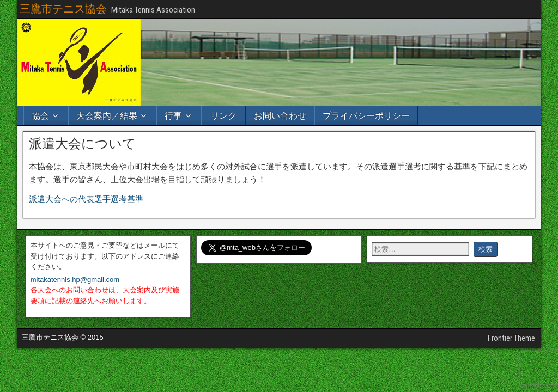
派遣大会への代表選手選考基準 (86, 199)
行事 (173, 116)
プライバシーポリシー (366, 116)
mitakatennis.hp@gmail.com (75, 280)
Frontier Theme (511, 338)
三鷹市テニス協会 (63, 9)
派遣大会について (82, 144)
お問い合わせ (280, 116)
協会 (40, 116)
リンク (223, 116)
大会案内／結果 (107, 116)
